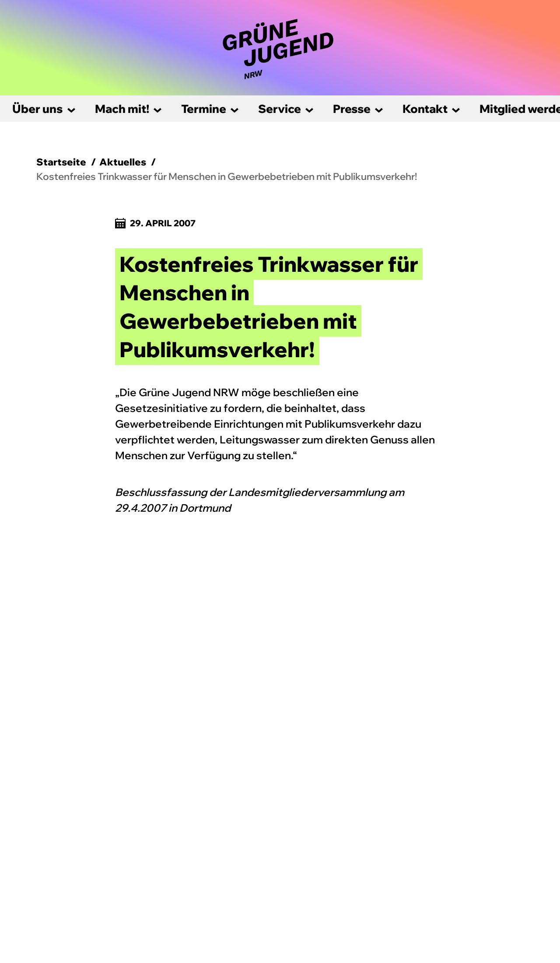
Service (280, 109)
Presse (352, 109)
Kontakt (425, 109)
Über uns (38, 109)
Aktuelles (123, 162)
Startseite (61, 162)
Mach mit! (122, 109)
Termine (204, 109)
